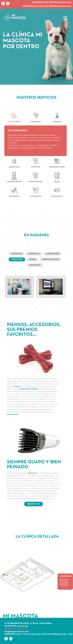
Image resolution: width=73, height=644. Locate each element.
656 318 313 (43, 6)
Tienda (32, 259)
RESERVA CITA (34, 504)
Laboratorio (52, 254)
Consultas (17, 254)
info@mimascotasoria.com (17, 632)
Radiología (17, 259)
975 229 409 (23, 626)
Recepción (35, 265)
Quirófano (34, 254)
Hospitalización (51, 259)
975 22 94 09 (66, 6)
